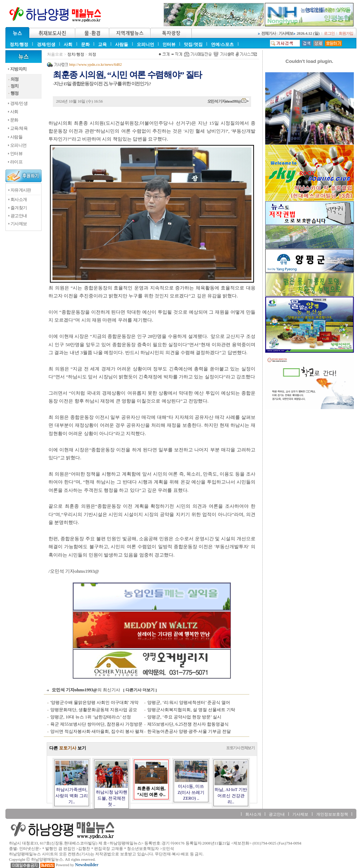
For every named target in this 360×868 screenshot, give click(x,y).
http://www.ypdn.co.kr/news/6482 (95, 65)
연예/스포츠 (222, 44)
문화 (85, 44)
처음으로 (55, 54)
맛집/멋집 (193, 44)
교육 (102, 44)
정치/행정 (19, 44)
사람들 (122, 44)
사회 (68, 44)
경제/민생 (46, 44)
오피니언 (145, 44)
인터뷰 (169, 44)
